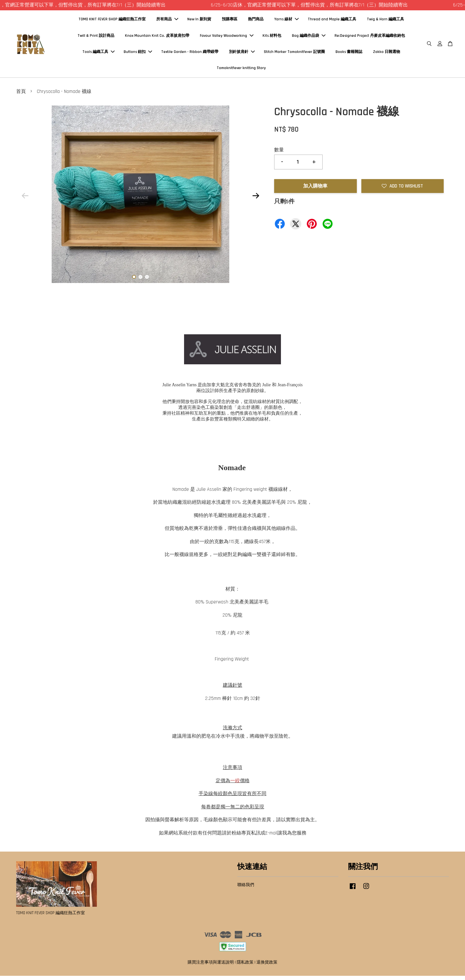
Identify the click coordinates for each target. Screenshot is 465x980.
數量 (279, 154)
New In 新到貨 (199, 21)
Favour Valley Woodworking (227, 38)
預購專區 (230, 21)
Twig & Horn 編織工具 (385, 21)
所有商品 (167, 21)
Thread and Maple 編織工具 (332, 21)
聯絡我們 (246, 889)
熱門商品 (256, 21)
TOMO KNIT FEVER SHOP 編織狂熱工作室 (112, 21)
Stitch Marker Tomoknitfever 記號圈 (294, 54)
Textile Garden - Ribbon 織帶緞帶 (190, 54)
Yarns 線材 (286, 21)
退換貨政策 (267, 966)
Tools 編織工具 (98, 54)
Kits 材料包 (272, 38)
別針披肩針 (242, 54)
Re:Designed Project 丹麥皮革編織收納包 (370, 38)
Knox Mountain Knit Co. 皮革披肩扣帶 (157, 38)
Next (256, 200)
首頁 (21, 96)
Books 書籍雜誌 (349, 54)
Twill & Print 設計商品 (96, 38)
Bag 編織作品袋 (309, 38)
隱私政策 (245, 966)
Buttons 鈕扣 (138, 54)
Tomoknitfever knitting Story (241, 70)
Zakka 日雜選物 (387, 54)
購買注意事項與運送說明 (211, 966)
